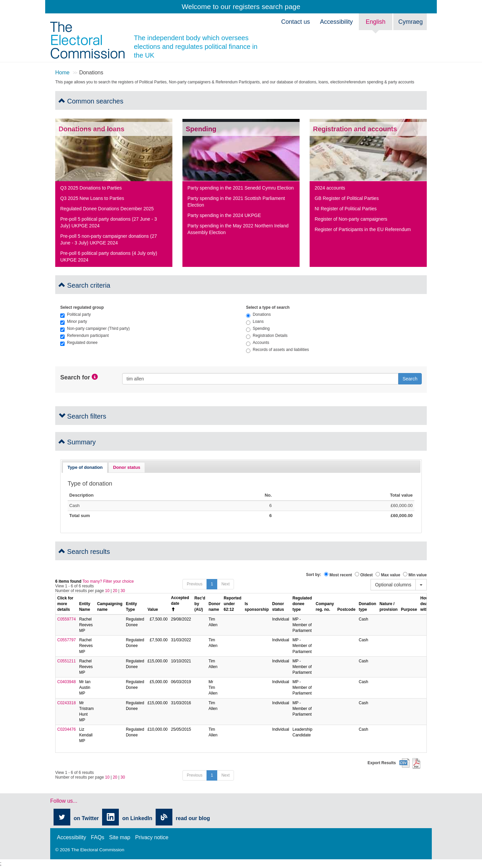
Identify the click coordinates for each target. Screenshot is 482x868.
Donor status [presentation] (127, 467)
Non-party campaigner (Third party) (95, 329)
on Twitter (86, 818)
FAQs (98, 837)
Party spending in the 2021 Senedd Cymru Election (241, 188)
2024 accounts (330, 188)
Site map (120, 837)
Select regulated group (82, 307)
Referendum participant (85, 336)
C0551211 (66, 661)
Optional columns (393, 585)
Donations (258, 314)
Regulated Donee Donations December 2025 (107, 209)
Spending (258, 329)
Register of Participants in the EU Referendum (363, 229)
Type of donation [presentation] (85, 467)
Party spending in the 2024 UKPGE (224, 215)
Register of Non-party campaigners (351, 219)
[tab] (85, 467)
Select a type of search (268, 307)
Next (225, 584)
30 (123, 591)
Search (410, 379)
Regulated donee (79, 343)
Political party (75, 314)
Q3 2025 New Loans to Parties (92, 198)
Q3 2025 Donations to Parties (91, 188)
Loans (255, 321)
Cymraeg (411, 22)
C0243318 (66, 703)
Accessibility (336, 22)
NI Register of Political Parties (346, 209)
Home (62, 73)
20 (115, 591)
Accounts (258, 343)
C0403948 (66, 682)
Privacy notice (152, 837)
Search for (75, 378)
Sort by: (313, 575)
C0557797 (66, 640)
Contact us (296, 22)
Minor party (74, 321)
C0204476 (66, 729)
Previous (195, 584)
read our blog (193, 818)
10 (107, 591)
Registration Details (267, 336)
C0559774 (66, 619)
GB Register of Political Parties (347, 198)
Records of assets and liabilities (277, 350)
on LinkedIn (137, 818)
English (375, 22)
